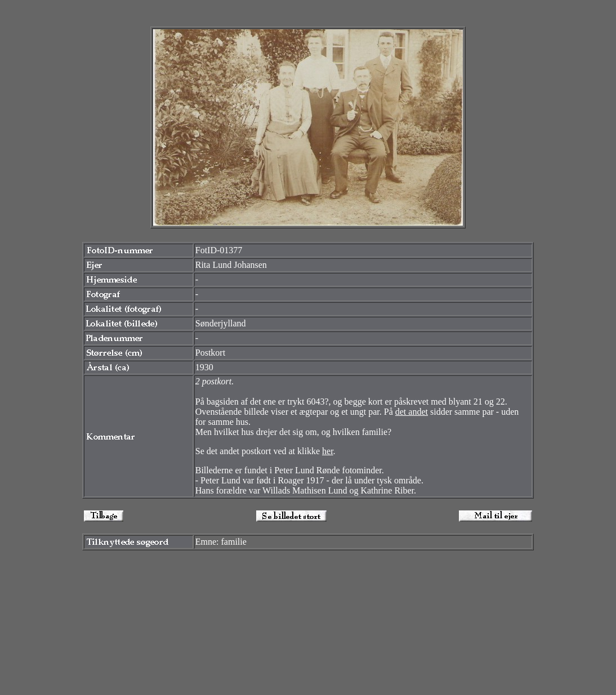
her (328, 451)
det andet (412, 412)
